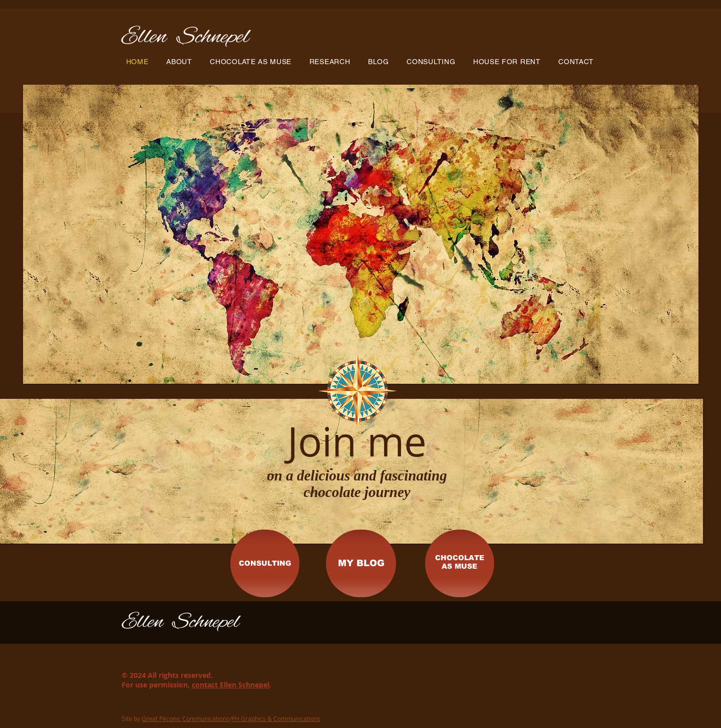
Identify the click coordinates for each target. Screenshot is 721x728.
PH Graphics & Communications (276, 718)
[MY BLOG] (361, 563)
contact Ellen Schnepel (231, 685)
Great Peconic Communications (186, 718)
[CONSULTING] (265, 563)
